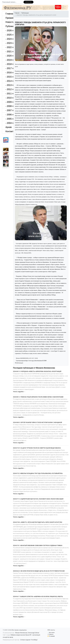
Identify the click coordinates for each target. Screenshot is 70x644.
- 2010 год (7, 98)
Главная (7, 14)
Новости (7, 22)
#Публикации (19, 363)
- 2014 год (7, 81)
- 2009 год (7, 102)
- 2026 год (7, 30)
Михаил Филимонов (21, 633)
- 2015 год (7, 77)
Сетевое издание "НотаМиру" (29, 640)
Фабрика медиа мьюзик (18, 635)
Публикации (7, 26)
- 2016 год (7, 72)
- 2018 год (7, 64)
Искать (28, 2)
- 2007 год (7, 110)
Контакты (7, 131)
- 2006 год (7, 115)
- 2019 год (7, 60)
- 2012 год (7, 89)
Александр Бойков (34, 633)
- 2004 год (7, 123)
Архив (7, 127)
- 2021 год (7, 51)
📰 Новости (50, 634)
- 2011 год (7, 94)
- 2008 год (7, 106)
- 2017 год (7, 68)
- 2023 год (7, 43)
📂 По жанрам (51, 636)
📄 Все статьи (51, 633)
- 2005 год (7, 119)
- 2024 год (7, 39)
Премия (7, 18)
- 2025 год (7, 35)
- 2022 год (7, 47)
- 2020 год (7, 56)
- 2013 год (7, 85)
